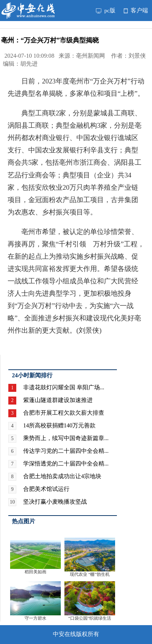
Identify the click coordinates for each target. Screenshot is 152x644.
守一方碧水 (35, 618)
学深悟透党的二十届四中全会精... (66, 463)
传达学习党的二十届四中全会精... (66, 451)
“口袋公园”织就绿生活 (90, 618)
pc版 (106, 10)
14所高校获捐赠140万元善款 (59, 425)
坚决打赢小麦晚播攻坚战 (55, 502)
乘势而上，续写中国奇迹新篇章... (66, 438)
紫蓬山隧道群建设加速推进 (58, 400)
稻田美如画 (35, 572)
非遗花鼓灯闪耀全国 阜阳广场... (64, 387)
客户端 (136, 10)
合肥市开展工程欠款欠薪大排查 (64, 413)
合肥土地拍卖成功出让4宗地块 (62, 476)
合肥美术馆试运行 (46, 489)
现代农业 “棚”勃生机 (90, 574)
